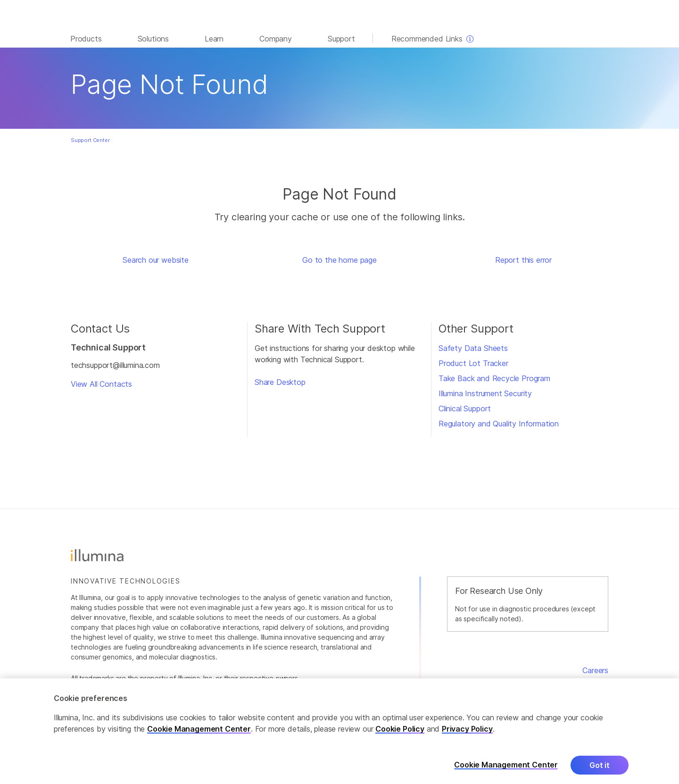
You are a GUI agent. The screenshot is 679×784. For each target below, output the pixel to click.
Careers (595, 670)
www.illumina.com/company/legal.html (251, 688)
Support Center (90, 140)
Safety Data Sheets (473, 348)
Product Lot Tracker (473, 363)
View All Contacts (101, 384)
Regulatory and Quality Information (499, 424)
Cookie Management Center (199, 740)
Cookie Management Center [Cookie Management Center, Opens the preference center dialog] (506, 776)
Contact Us (588, 682)
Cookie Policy (400, 740)
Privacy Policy (467, 740)
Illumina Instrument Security (485, 393)
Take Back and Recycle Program (494, 378)
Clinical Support (465, 409)
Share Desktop (280, 382)
